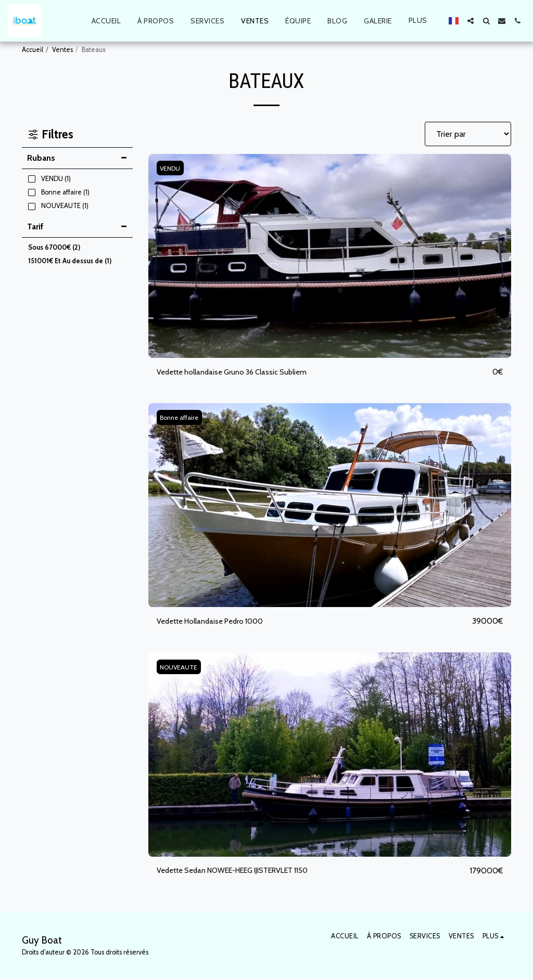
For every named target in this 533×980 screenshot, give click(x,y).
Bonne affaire (181, 418)
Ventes (62, 50)
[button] (471, 21)
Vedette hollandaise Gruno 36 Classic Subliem (239, 372)
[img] (330, 256)
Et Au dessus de (70, 261)
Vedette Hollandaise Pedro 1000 (217, 622)
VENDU (172, 168)
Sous (54, 247)
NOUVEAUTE (181, 668)
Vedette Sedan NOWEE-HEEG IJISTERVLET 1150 (244, 872)
